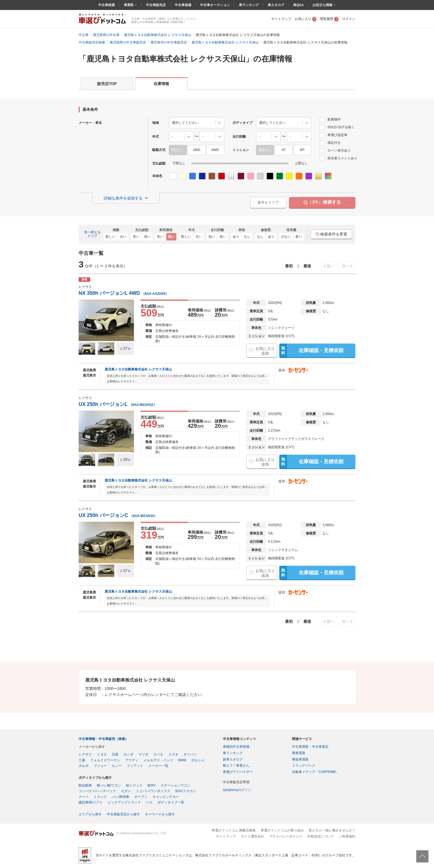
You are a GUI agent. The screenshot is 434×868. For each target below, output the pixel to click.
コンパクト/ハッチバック (97, 791)
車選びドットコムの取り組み (282, 830)
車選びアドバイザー (238, 772)
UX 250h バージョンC (118, 515)
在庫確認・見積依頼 (311, 350)
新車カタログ (233, 759)
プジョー (100, 766)
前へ (330, 266)
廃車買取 (299, 753)
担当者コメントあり (339, 158)
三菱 (82, 760)
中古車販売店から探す (123, 814)
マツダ (143, 754)
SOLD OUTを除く (337, 127)
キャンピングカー (166, 797)
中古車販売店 (156, 5)
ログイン (349, 19)
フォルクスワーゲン (105, 760)
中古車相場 (183, 5)
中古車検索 (107, 5)
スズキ (173, 754)
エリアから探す (90, 814)
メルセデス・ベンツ (158, 760)
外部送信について (321, 836)
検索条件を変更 (331, 234)
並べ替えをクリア (92, 234)
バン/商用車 (121, 797)
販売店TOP (107, 84)
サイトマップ (281, 19)
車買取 (129, 5)
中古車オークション (215, 5)
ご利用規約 (347, 836)
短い (212, 237)
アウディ (132, 760)
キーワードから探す (160, 814)
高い (147, 237)
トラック (100, 797)
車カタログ (276, 5)
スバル (158, 754)
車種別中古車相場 (236, 747)
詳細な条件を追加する (123, 198)
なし (247, 237)
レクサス (85, 754)
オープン (141, 797)
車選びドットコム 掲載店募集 (234, 830)
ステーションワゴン (175, 785)
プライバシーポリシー (286, 836)
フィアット (135, 766)
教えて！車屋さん (236, 765)
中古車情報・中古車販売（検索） (104, 739)
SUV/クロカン (186, 791)
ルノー (117, 766)
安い (136, 237)
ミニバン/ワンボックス (153, 791)
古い (123, 237)
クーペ (84, 797)
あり (236, 237)
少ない (286, 237)
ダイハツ (190, 754)
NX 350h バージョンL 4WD (124, 293)
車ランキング (249, 5)
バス (149, 802)
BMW (182, 760)
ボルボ (84, 766)
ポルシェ (198, 760)
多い (299, 237)
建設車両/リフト (91, 802)
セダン (126, 791)
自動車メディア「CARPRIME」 (316, 772)
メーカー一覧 (158, 766)
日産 (115, 754)
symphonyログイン (237, 790)
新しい (110, 237)
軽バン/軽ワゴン (109, 785)
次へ (346, 266)
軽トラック (134, 785)
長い (223, 237)
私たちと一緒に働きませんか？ (332, 830)
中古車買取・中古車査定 (310, 747)
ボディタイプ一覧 (171, 802)
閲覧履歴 (329, 19)
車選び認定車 (334, 135)
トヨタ (102, 754)
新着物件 (330, 119)
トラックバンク (304, 765)
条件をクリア (268, 202)
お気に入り (306, 19)
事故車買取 (300, 759)
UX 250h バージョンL (118, 404)
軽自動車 (85, 785)
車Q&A (299, 5)
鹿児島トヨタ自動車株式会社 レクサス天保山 (138, 369)
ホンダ (128, 754)
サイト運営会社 (252, 836)
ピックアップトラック (124, 802)
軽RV (151, 785)
